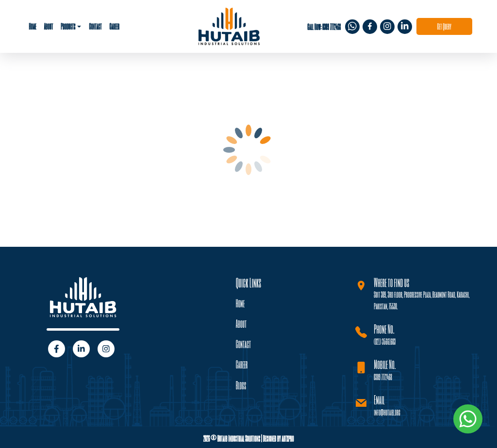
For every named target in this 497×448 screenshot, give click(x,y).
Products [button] (68, 26)
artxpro (288, 438)
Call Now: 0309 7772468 (324, 26)
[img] (352, 26)
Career (114, 26)
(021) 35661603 (385, 341)
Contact (95, 26)
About (48, 26)
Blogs (241, 385)
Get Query (444, 26)
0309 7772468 (383, 376)
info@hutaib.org (387, 412)
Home (32, 26)
